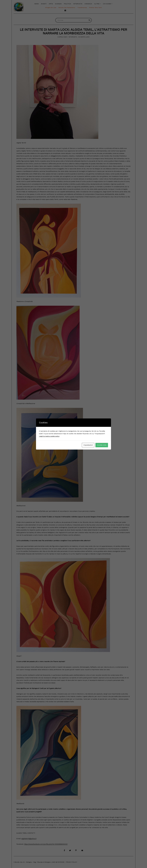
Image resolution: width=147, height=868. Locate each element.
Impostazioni (88, 445)
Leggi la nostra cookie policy (49, 436)
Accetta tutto (102, 445)
